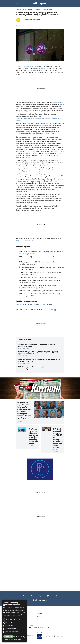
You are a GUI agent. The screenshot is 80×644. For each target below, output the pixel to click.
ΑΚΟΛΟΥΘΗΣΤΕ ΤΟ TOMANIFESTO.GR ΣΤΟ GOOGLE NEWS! (36, 310)
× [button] (25, 601)
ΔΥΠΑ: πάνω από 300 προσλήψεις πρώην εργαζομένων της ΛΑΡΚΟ (41, 291)
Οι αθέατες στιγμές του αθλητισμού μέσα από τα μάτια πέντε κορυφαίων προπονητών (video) (33, 436)
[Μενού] (17, 3)
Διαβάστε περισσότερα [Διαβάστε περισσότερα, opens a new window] (17, 616)
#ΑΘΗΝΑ (30, 9)
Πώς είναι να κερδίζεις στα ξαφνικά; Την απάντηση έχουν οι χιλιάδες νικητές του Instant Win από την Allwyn (24, 410)
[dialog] (14, 621)
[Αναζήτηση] (63, 3)
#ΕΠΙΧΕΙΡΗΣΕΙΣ (37, 9)
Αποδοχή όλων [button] (8, 636)
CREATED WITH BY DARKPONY (54, 636)
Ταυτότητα (40, 613)
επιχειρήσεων (59, 103)
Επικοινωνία (40, 617)
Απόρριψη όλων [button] (20, 636)
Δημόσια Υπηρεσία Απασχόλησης (28, 66)
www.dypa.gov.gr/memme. (25, 240)
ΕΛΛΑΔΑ (19, 9)
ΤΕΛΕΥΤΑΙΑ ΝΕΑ (25, 339)
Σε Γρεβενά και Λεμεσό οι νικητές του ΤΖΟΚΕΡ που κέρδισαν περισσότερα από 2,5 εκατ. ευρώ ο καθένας (58, 438)
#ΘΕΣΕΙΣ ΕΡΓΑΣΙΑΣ (47, 9)
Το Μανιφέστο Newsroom (31, 19)
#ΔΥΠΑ (24, 9)
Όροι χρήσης (40, 610)
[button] (14, 640)
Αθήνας (41, 68)
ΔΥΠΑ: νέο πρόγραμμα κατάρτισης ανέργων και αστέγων (38, 277)
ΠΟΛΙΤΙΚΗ (26, 348)
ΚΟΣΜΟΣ (25, 371)
